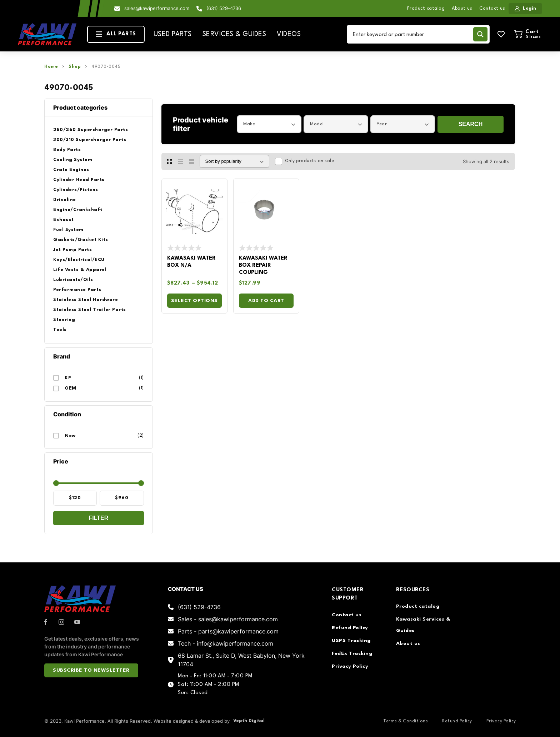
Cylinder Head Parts (79, 180)
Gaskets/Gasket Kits (81, 240)
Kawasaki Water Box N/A (191, 262)
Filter (98, 518)
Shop (75, 67)
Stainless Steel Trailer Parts (90, 310)
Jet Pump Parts (72, 250)
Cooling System (73, 160)
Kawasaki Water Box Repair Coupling (263, 265)
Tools (60, 330)
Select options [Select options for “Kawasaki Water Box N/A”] (194, 301)
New (70, 436)
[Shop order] (234, 161)
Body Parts (67, 150)
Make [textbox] (249, 124)
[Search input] (411, 34)
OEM (71, 388)
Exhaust (64, 220)
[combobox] (269, 124)
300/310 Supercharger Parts (90, 140)
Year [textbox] (382, 124)
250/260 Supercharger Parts (91, 130)
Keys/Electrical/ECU (79, 260)
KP (68, 378)
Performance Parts (77, 290)
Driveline (65, 200)
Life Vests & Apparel (80, 270)
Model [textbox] (317, 124)
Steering (64, 320)
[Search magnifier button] (480, 34)
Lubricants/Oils (73, 280)
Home (51, 67)
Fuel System (68, 230)
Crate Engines (71, 170)
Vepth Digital (249, 721)
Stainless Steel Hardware (86, 300)
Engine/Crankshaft (78, 210)
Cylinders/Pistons (76, 190)
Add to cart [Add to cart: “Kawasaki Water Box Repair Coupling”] (266, 301)
